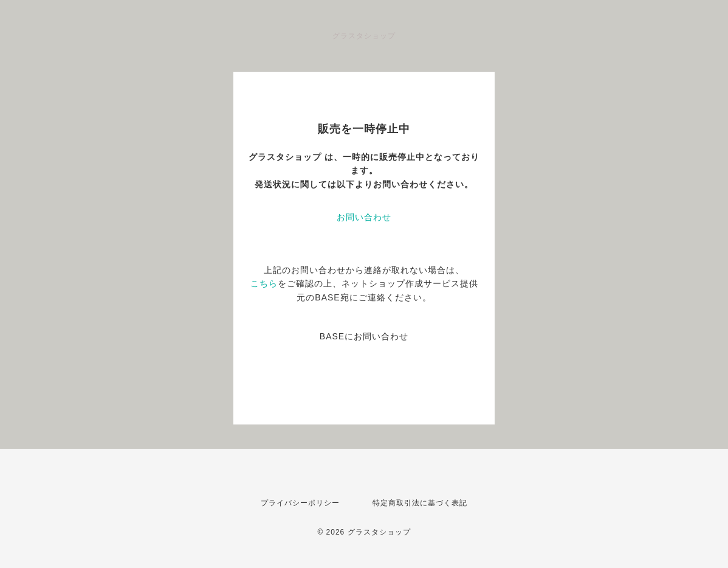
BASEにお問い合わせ (364, 336)
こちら (264, 283)
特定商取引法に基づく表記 (420, 503)
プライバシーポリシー (300, 503)
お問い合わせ (364, 217)
